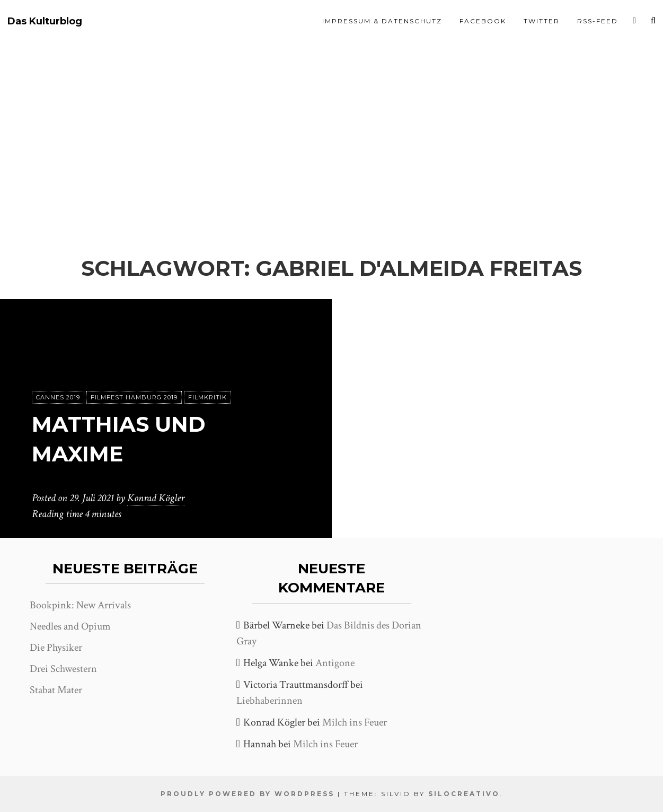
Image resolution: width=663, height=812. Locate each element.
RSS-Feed (598, 21)
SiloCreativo (464, 794)
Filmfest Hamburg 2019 (134, 397)
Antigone (335, 663)
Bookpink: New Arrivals (80, 605)
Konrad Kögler (156, 498)
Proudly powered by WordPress (247, 794)
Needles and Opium (70, 626)
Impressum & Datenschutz (382, 21)
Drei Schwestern (63, 669)
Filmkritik (207, 397)
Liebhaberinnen (269, 701)
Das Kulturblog (45, 21)
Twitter (542, 21)
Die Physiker (56, 648)
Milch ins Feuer (355, 722)
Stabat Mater (56, 690)
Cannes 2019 (58, 397)
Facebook (483, 21)
